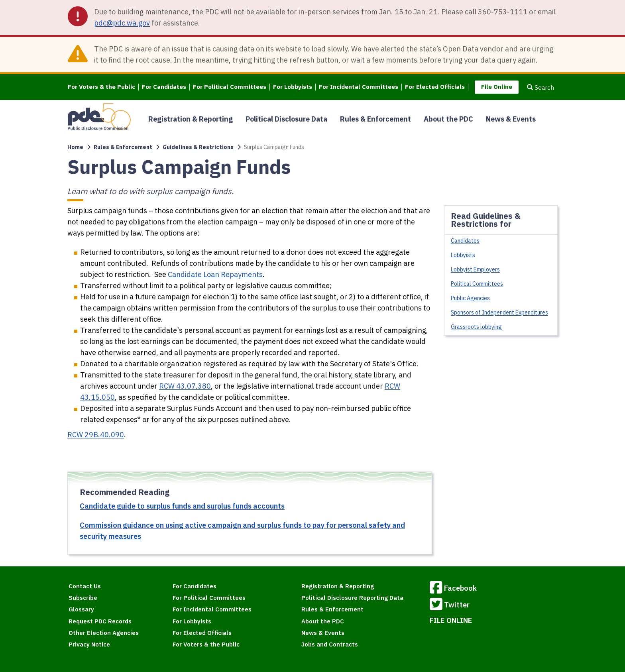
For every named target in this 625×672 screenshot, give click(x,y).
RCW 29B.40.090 (96, 435)
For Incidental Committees (359, 87)
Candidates (465, 241)
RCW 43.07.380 (185, 386)
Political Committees (477, 284)
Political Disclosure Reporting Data (352, 598)
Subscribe (83, 598)
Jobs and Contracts (330, 644)
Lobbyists (463, 255)
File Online (497, 87)
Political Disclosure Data (286, 119)
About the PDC (448, 119)
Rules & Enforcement (375, 119)
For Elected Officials (435, 87)
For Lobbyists (293, 87)
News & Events (511, 119)
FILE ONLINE (451, 620)
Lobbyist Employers (475, 269)
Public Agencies (470, 298)
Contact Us (85, 586)
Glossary (81, 609)
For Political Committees (230, 87)
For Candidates (164, 87)
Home (75, 147)
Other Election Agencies (104, 633)
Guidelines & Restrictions (198, 147)
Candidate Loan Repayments (215, 274)
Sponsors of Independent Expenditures (499, 312)
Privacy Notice (89, 644)
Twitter (450, 605)
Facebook (453, 589)
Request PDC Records (100, 621)
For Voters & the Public (101, 87)
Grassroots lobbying (476, 327)
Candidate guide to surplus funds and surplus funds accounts (182, 506)
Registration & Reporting (191, 119)
